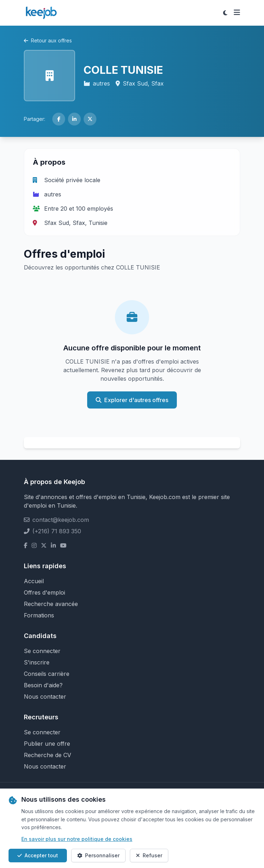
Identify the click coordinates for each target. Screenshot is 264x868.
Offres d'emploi (44, 592)
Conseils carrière (47, 674)
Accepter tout (38, 855)
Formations (39, 615)
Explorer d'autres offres (132, 400)
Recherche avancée (51, 604)
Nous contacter (45, 697)
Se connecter (42, 651)
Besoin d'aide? (43, 685)
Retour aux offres (48, 40)
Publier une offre (47, 744)
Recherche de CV (47, 755)
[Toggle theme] (225, 13)
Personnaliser (98, 855)
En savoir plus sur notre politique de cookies (77, 839)
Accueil (34, 581)
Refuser (149, 855)
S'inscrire (37, 662)
